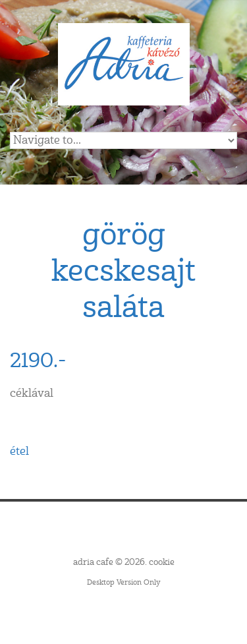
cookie (162, 562)
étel (19, 452)
